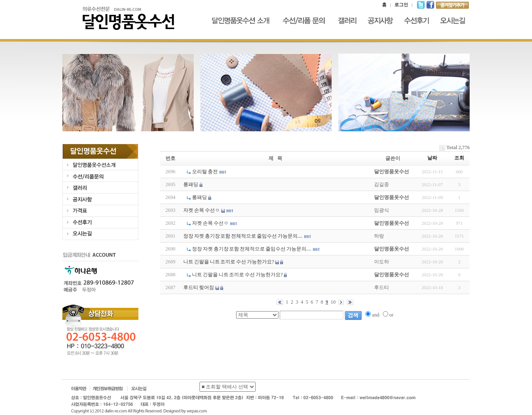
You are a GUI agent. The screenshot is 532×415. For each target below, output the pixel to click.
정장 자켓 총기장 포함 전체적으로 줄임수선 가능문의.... (243, 236)
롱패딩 (191, 184)
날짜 (432, 158)
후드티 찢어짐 (199, 287)
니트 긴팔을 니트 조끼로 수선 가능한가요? (229, 262)
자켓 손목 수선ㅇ (202, 210)
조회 (459, 158)
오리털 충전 (205, 172)
